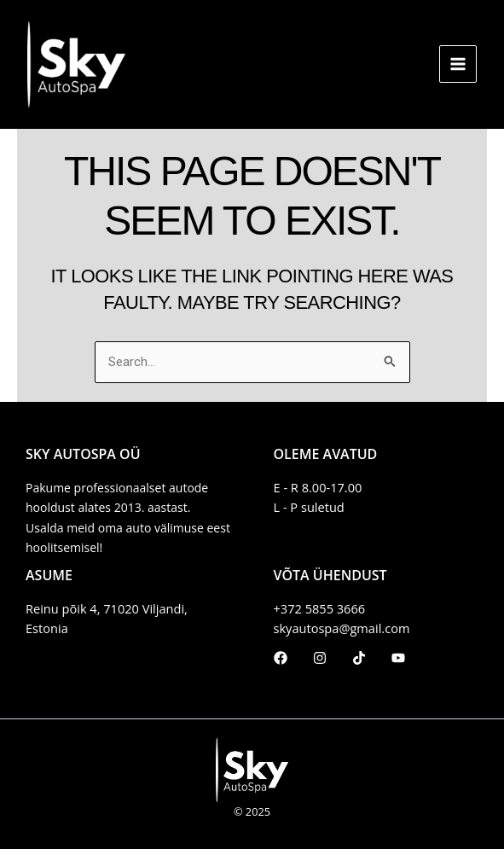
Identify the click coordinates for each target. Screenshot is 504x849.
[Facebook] (281, 658)
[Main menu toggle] (458, 64)
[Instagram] (320, 658)
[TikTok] (359, 658)
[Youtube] (398, 658)
